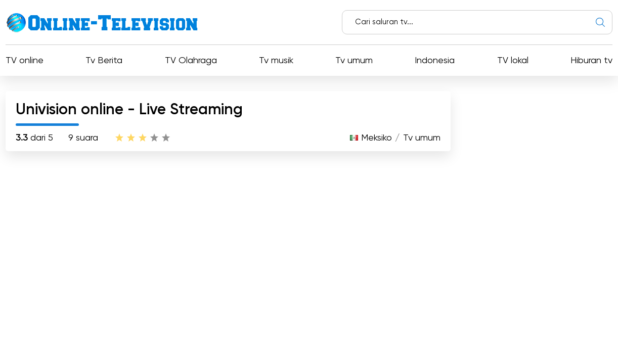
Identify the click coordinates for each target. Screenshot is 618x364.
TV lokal (513, 61)
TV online (25, 61)
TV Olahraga (191, 61)
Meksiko (377, 138)
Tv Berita (104, 61)
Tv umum (354, 61)
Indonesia (435, 61)
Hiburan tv (591, 61)
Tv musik (276, 61)
